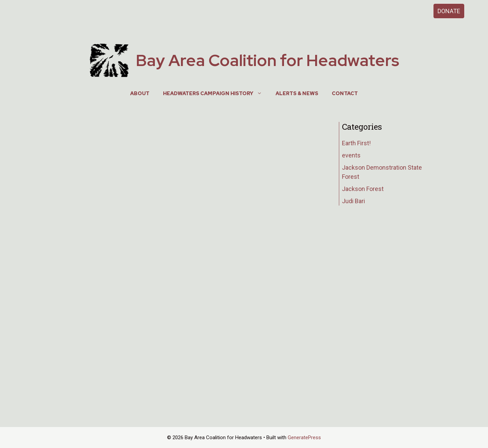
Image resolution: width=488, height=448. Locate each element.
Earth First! (356, 143)
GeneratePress (304, 438)
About (140, 93)
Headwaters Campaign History (216, 93)
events (351, 155)
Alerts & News (297, 93)
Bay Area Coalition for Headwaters (268, 60)
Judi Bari (353, 201)
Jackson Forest (363, 189)
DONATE (449, 11)
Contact (345, 93)
